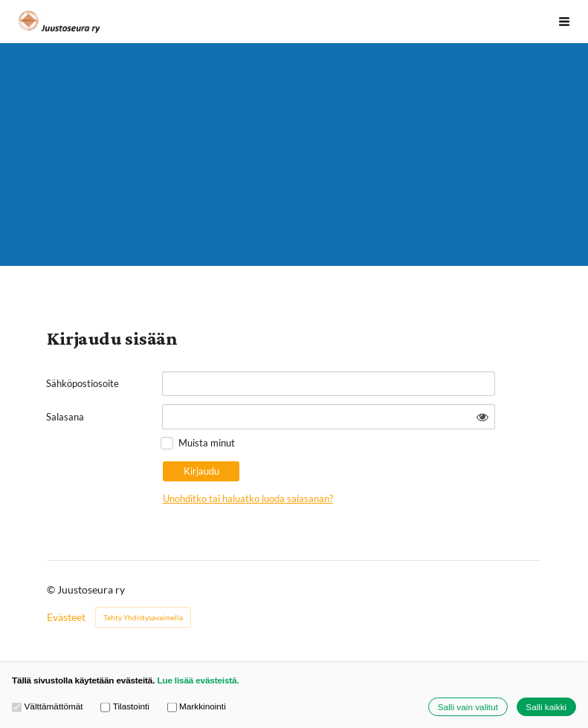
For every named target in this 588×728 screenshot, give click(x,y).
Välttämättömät (48, 706)
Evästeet (66, 617)
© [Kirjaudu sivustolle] (52, 589)
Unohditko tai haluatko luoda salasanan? (248, 498)
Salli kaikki (546, 707)
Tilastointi (125, 706)
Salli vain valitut (468, 707)
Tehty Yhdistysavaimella (143, 617)
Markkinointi (197, 706)
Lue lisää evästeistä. (198, 680)
